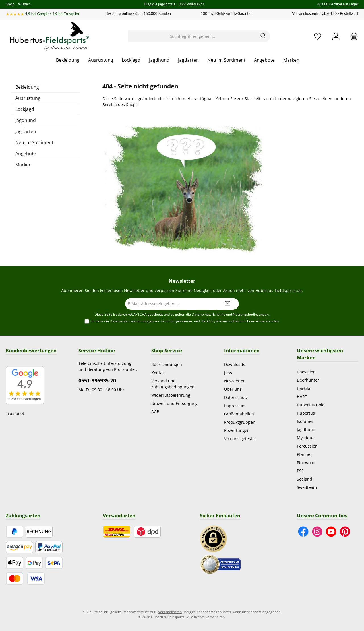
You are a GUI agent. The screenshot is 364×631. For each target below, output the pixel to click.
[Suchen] (263, 36)
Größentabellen (239, 414)
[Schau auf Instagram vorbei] (317, 532)
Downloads (235, 364)
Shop (10, 4)
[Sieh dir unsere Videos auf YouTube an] (331, 532)
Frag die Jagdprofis (160, 4)
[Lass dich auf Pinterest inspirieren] (345, 532)
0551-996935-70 (97, 380)
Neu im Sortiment (34, 142)
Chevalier (306, 372)
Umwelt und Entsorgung (174, 403)
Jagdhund (26, 120)
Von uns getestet (240, 439)
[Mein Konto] (336, 36)
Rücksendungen (167, 364)
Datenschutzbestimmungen (132, 321)
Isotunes (305, 421)
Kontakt (159, 373)
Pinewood (306, 463)
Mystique (306, 438)
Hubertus (306, 413)
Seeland (305, 479)
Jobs (228, 373)
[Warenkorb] (352, 36)
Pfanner (304, 454)
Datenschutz (236, 397)
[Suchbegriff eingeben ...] (193, 36)
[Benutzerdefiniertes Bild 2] (220, 564)
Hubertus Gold (311, 405)
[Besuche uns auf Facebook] (303, 532)
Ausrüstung (28, 98)
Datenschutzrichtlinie (208, 314)
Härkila (304, 388)
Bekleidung (27, 87)
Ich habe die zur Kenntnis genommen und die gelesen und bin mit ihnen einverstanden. (185, 321)
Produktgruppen (240, 422)
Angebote (26, 154)
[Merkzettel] (318, 36)
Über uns (233, 389)
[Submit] (227, 304)
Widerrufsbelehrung (171, 395)
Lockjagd (25, 109)
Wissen (24, 4)
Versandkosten (170, 612)
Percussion (307, 446)
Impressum (235, 406)
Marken (23, 165)
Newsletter (234, 381)
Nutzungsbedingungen (251, 314)
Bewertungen (237, 430)
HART (302, 397)
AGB (210, 321)
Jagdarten (26, 131)
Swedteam (307, 487)
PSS (300, 471)
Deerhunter (308, 380)
